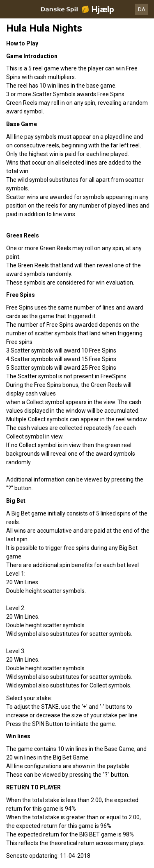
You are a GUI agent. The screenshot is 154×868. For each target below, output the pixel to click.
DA (142, 9)
